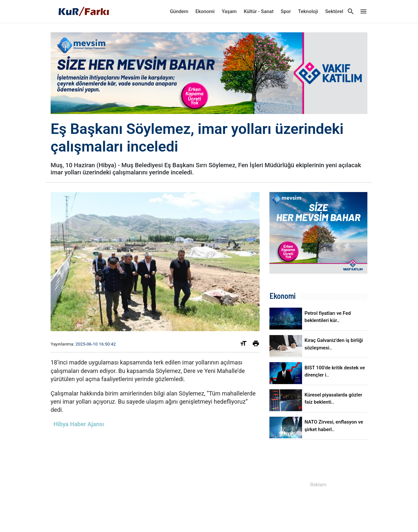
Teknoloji (308, 11)
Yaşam (229, 11)
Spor (286, 11)
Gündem (179, 11)
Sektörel (334, 11)
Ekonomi (205, 11)
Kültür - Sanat (258, 11)
